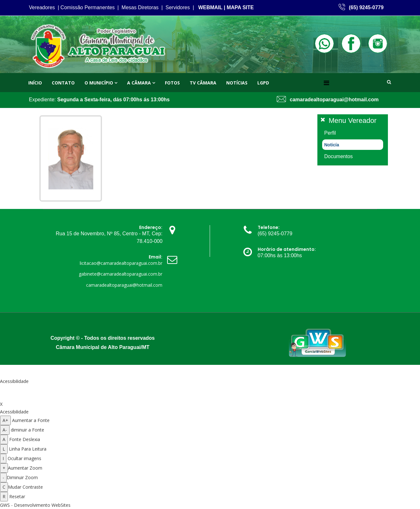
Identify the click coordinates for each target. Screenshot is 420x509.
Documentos (339, 156)
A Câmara (139, 83)
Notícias (237, 83)
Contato (63, 83)
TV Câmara (203, 83)
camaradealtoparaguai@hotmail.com (334, 100)
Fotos (172, 83)
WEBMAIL (210, 7)
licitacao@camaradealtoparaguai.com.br (121, 263)
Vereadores (42, 7)
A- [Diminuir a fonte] (5, 430)
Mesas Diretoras (140, 7)
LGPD (263, 83)
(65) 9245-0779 (366, 7)
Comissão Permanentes (88, 7)
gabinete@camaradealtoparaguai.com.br (121, 274)
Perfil (330, 133)
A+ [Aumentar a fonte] (5, 420)
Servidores (178, 7)
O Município (99, 83)
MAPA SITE (240, 7)
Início (35, 83)
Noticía (332, 145)
